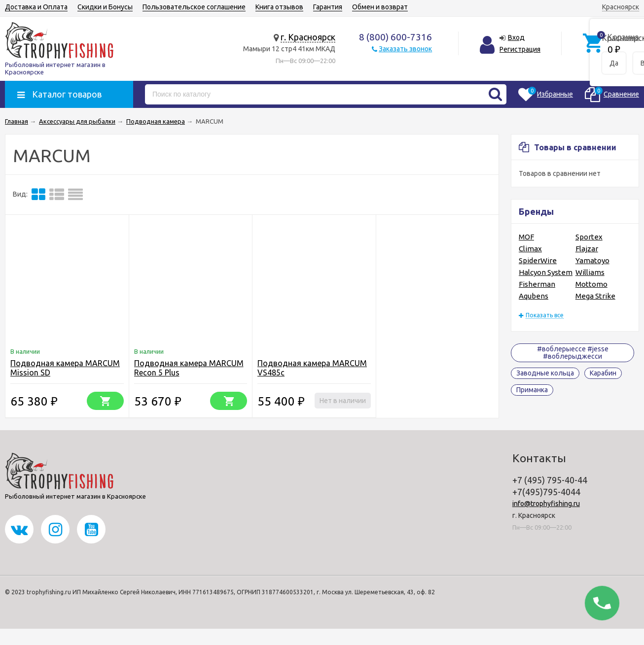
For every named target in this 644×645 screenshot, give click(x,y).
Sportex (589, 237)
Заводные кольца (545, 373)
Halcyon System (546, 272)
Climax (530, 249)
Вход (516, 37)
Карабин (603, 373)
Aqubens (534, 296)
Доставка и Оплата (36, 7)
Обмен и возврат (380, 7)
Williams (590, 272)
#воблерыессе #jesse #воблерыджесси (573, 353)
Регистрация (520, 49)
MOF (526, 237)
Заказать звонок (405, 49)
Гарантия (328, 7)
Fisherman (537, 284)
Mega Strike (595, 296)
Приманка (532, 390)
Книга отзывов (279, 7)
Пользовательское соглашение (194, 7)
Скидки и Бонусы (105, 7)
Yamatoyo (592, 260)
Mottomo (591, 284)
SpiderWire (538, 260)
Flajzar (587, 249)
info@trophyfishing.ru (546, 504)
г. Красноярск (308, 37)
